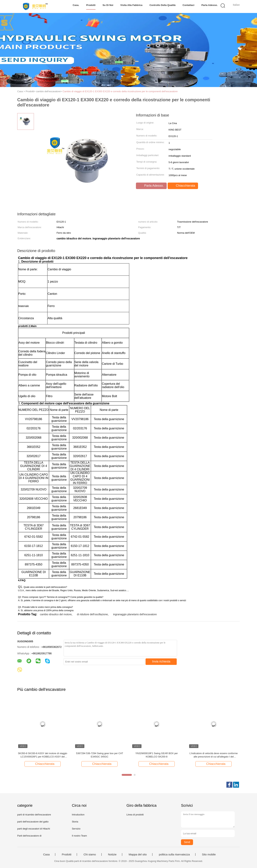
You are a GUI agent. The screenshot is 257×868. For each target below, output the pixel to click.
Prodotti (91, 5)
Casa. (76, 5)
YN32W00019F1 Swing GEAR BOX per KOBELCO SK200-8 (157, 755)
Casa (46, 854)
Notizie (112, 854)
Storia (75, 822)
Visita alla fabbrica (132, 5)
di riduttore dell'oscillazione (92, 614)
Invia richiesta (161, 661)
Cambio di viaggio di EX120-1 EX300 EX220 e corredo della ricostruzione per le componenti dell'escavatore (120, 91)
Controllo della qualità (163, 5)
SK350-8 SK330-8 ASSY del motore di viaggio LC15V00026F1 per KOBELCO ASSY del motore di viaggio (43, 755)
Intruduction (78, 815)
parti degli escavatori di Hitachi (34, 829)
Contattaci (189, 5)
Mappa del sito (138, 854)
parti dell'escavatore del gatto (33, 822)
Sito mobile (209, 854)
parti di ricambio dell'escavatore (34, 815)
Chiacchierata (183, 186)
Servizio (76, 829)
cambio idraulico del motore (56, 614)
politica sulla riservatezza (174, 854)
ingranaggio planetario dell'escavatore (135, 614)
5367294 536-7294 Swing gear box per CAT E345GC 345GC (99, 755)
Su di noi (108, 5)
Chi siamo (90, 854)
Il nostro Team (79, 836)
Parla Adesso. (210, 5)
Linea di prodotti (135, 815)
